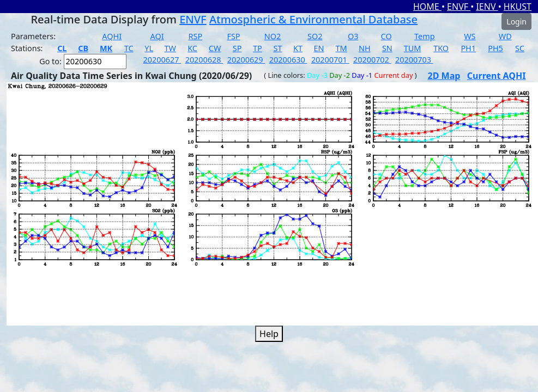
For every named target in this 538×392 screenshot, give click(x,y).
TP (258, 48)
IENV (487, 7)
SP (237, 48)
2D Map (444, 76)
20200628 (204, 60)
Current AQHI (497, 76)
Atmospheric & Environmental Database (313, 19)
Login (516, 22)
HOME (427, 7)
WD (505, 36)
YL (149, 48)
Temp (424, 36)
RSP (196, 36)
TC (129, 48)
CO (386, 36)
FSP (233, 36)
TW (170, 48)
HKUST (518, 7)
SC (520, 48)
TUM (413, 48)
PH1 (468, 48)
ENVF (459, 7)
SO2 (315, 36)
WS (470, 36)
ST (277, 48)
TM (341, 48)
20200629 (246, 60)
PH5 (495, 48)
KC (192, 48)
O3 (353, 36)
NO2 (273, 36)
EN (319, 48)
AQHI (112, 36)
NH (365, 48)
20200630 (288, 60)
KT (298, 48)
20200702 (372, 60)
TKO (441, 48)
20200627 (162, 60)
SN (387, 48)
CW (215, 48)
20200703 (414, 60)
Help (269, 334)
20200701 (330, 60)
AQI (157, 36)
